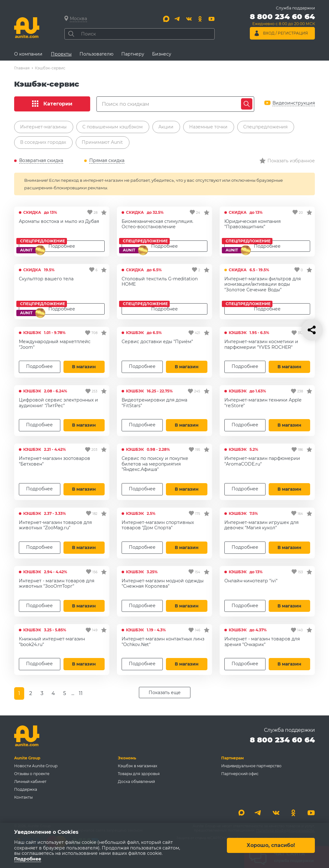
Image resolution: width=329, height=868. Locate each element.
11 (81, 693)
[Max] (166, 19)
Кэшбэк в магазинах (137, 766)
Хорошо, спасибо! (271, 845)
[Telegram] (178, 19)
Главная (22, 68)
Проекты (61, 54)
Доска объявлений (136, 782)
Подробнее (164, 309)
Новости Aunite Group (36, 766)
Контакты (23, 797)
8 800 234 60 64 (282, 740)
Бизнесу (162, 54)
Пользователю (96, 54)
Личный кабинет (30, 782)
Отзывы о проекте (32, 774)
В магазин (84, 367)
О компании (28, 54)
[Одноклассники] (200, 19)
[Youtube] (211, 19)
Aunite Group (27, 758)
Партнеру (133, 54)
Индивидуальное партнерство (251, 766)
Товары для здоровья (139, 774)
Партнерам (233, 758)
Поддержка (26, 789)
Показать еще (165, 693)
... (73, 693)
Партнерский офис (240, 774)
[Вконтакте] (189, 19)
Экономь (127, 758)
